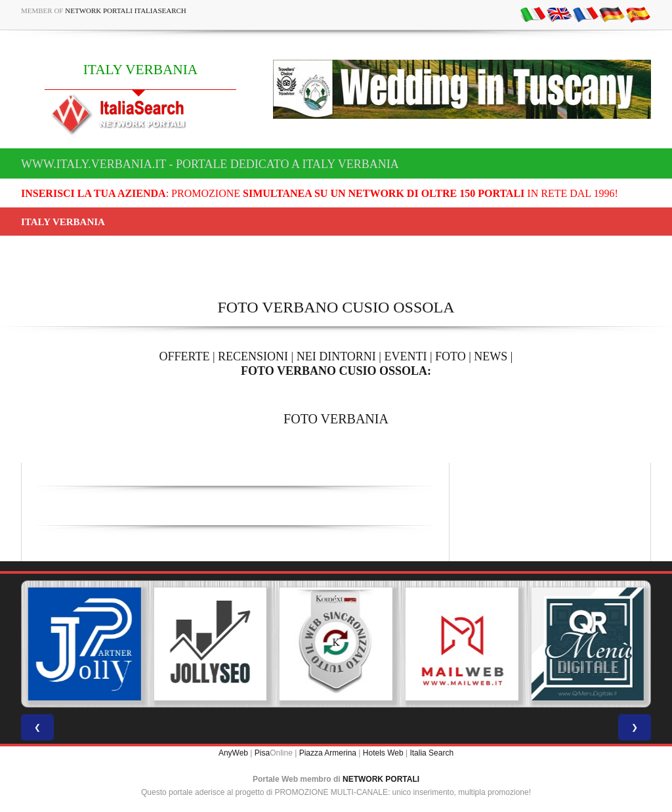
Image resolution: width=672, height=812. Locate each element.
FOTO (451, 356)
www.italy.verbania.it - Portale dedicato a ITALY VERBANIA (210, 164)
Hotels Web (383, 753)
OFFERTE (185, 356)
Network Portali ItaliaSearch (126, 11)
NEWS (491, 356)
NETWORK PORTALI (381, 779)
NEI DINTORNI (336, 356)
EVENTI (405, 356)
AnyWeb (233, 753)
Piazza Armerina (328, 753)
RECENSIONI (253, 356)
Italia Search (431, 753)
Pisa (262, 753)
